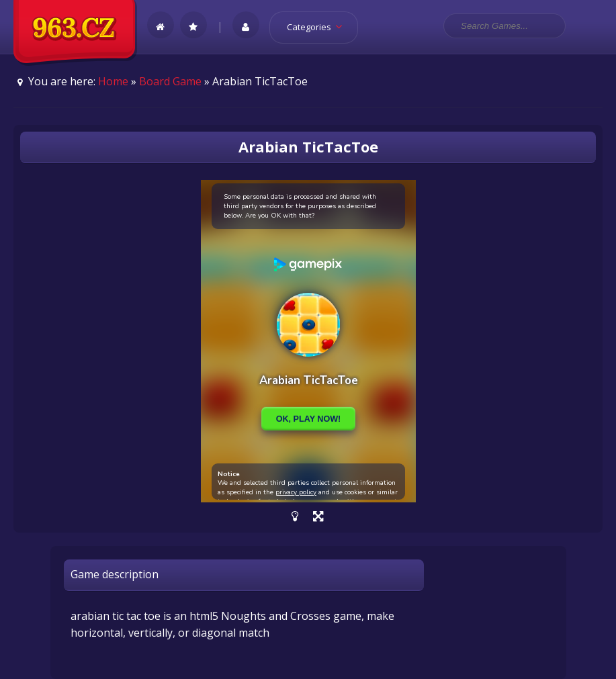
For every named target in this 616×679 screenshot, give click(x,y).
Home (113, 81)
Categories (319, 27)
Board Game (170, 81)
